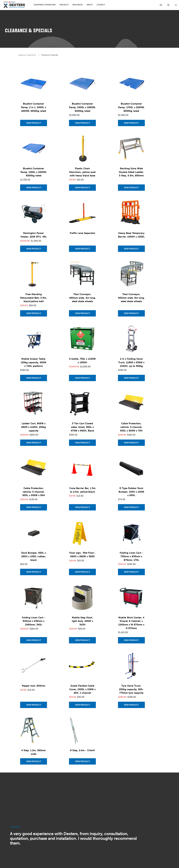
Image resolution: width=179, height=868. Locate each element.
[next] (174, 838)
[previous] (5, 838)
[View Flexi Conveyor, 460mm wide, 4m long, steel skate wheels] (82, 313)
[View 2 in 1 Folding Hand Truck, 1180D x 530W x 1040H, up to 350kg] (131, 378)
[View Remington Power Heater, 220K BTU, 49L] (34, 249)
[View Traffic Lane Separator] (82, 249)
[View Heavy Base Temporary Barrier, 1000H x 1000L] (131, 249)
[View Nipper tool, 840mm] (34, 705)
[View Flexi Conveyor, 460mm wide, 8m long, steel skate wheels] (131, 313)
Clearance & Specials (50, 55)
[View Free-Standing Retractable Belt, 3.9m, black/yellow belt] (34, 313)
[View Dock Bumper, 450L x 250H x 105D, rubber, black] (34, 572)
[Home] (14, 5)
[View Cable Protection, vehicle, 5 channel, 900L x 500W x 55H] (34, 507)
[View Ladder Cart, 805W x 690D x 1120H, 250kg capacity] (34, 443)
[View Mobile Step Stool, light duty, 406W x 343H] (82, 640)
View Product (34, 123)
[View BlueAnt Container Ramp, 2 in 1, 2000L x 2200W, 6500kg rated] (34, 123)
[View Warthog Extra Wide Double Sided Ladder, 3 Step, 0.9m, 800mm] (131, 188)
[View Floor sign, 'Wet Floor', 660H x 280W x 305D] (82, 572)
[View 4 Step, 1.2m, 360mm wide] (34, 761)
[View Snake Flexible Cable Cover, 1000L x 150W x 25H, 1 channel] (82, 705)
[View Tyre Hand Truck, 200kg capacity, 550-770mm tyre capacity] (131, 705)
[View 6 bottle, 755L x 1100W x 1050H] (82, 378)
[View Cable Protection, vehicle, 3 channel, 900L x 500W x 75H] (131, 443)
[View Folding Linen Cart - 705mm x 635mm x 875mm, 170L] (131, 572)
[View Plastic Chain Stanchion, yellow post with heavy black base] (82, 188)
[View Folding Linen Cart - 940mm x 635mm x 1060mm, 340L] (34, 640)
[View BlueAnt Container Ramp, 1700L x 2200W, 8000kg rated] (131, 123)
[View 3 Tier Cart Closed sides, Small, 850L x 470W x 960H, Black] (82, 443)
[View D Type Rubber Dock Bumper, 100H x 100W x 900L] (131, 507)
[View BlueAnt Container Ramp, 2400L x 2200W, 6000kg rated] (82, 123)
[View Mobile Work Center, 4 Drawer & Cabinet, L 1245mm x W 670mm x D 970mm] (131, 640)
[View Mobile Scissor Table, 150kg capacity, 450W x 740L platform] (34, 378)
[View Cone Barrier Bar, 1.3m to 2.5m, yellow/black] (82, 507)
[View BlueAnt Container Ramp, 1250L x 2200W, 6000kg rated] (34, 188)
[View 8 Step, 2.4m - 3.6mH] (82, 761)
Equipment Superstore (27, 55)
